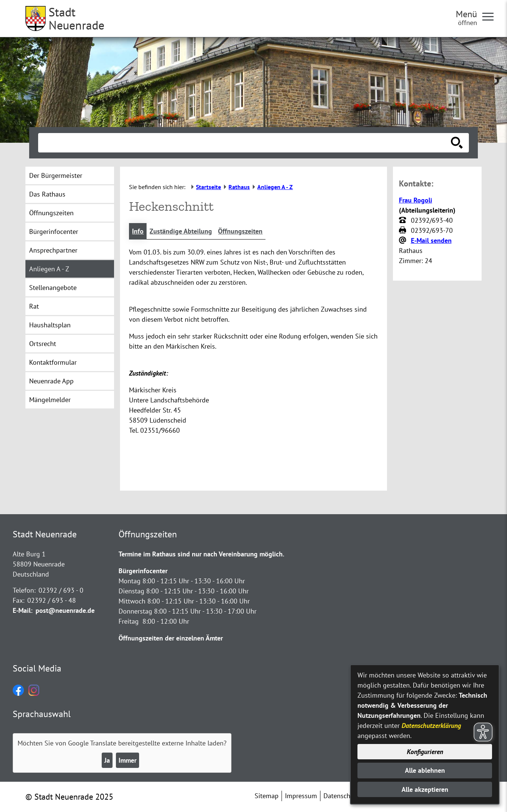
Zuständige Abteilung (181, 231)
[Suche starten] (457, 143)
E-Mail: (23, 610)
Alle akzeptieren (425, 789)
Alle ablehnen (425, 770)
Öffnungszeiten (240, 231)
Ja (107, 760)
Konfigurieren (425, 752)
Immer (127, 760)
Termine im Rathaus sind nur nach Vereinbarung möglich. (201, 554)
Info (138, 231)
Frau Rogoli (416, 200)
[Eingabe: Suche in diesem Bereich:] (245, 143)
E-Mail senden (431, 240)
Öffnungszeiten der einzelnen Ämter (171, 638)
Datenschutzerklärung (431, 725)
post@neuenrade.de (65, 610)
